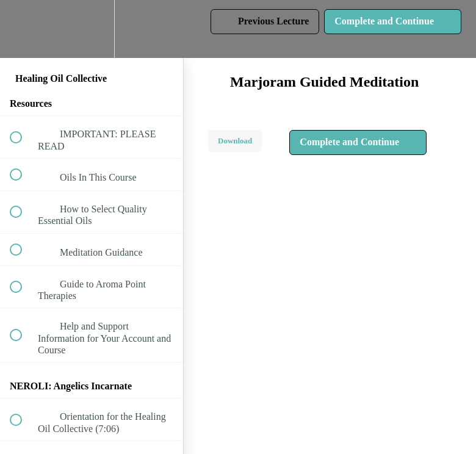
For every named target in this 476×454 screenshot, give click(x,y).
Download (235, 141)
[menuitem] (92, 29)
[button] (23, 29)
